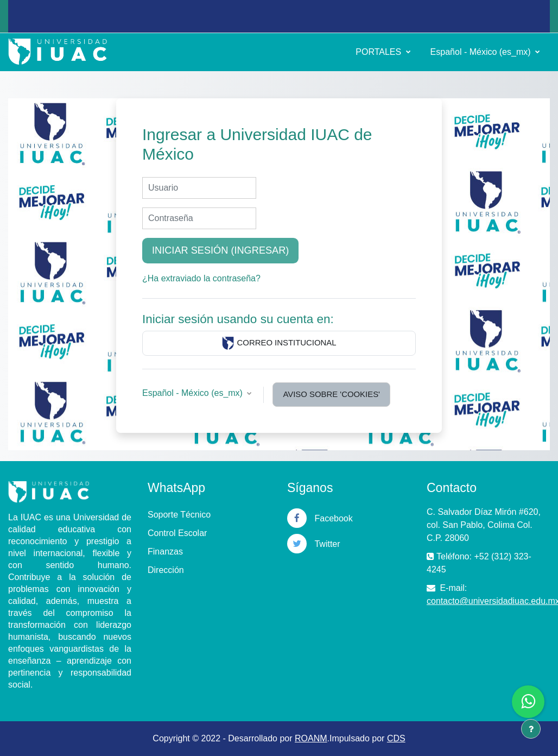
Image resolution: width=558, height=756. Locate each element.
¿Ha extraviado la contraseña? (201, 278)
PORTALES (379, 52)
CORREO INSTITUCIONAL (279, 343)
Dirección (166, 570)
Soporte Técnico (179, 515)
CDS (396, 738)
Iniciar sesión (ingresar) (220, 250)
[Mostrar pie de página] (531, 729)
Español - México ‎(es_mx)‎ (482, 52)
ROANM (311, 738)
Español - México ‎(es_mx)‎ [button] (194, 393)
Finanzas (165, 552)
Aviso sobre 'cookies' (331, 394)
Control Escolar (177, 533)
